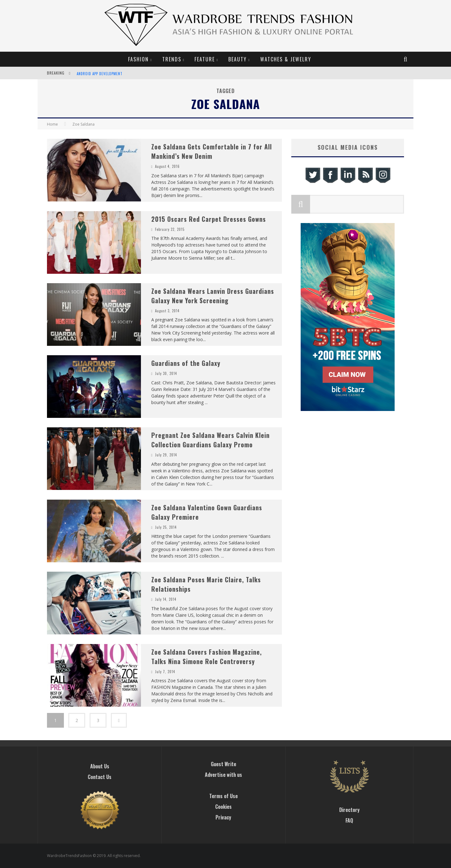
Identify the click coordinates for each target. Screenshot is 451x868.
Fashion (138, 59)
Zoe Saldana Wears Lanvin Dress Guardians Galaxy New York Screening (213, 296)
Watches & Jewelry (286, 59)
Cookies (223, 807)
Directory (349, 810)
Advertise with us (223, 775)
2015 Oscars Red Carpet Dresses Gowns (209, 219)
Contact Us (100, 777)
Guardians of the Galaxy (186, 363)
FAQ (349, 820)
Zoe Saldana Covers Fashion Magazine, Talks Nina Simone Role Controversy (207, 657)
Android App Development (100, 74)
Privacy (223, 817)
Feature (205, 59)
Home (52, 124)
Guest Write (223, 764)
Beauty (238, 59)
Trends (172, 59)
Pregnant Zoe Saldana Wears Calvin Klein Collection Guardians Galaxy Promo (210, 440)
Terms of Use (223, 796)
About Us (100, 766)
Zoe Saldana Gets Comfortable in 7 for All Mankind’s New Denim (212, 151)
